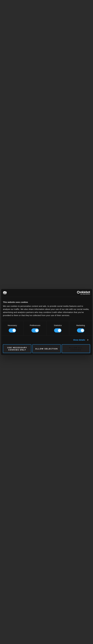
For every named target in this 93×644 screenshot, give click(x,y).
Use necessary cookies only (17, 349)
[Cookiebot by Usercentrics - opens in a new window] (79, 293)
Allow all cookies (76, 349)
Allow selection (46, 349)
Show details (79, 340)
